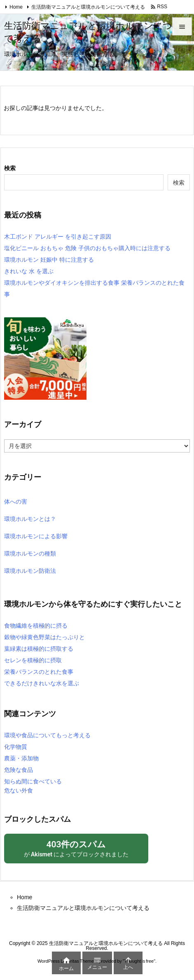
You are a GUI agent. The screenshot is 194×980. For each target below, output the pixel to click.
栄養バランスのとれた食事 (39, 672)
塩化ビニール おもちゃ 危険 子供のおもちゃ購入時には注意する (87, 248)
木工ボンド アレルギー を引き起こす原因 (58, 237)
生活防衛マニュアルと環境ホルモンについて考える (88, 7)
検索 (10, 168)
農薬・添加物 (21, 758)
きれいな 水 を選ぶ (29, 271)
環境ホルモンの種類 (30, 553)
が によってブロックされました (76, 848)
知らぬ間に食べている (33, 781)
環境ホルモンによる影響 (36, 536)
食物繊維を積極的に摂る (36, 626)
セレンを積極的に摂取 (33, 660)
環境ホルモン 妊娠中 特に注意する (49, 260)
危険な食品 (19, 770)
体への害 (16, 502)
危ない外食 (19, 790)
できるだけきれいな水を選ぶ (42, 683)
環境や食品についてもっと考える (47, 735)
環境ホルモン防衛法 (30, 571)
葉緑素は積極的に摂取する (39, 649)
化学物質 (16, 747)
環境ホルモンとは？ (30, 519)
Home (16, 7)
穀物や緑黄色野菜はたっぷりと (44, 637)
